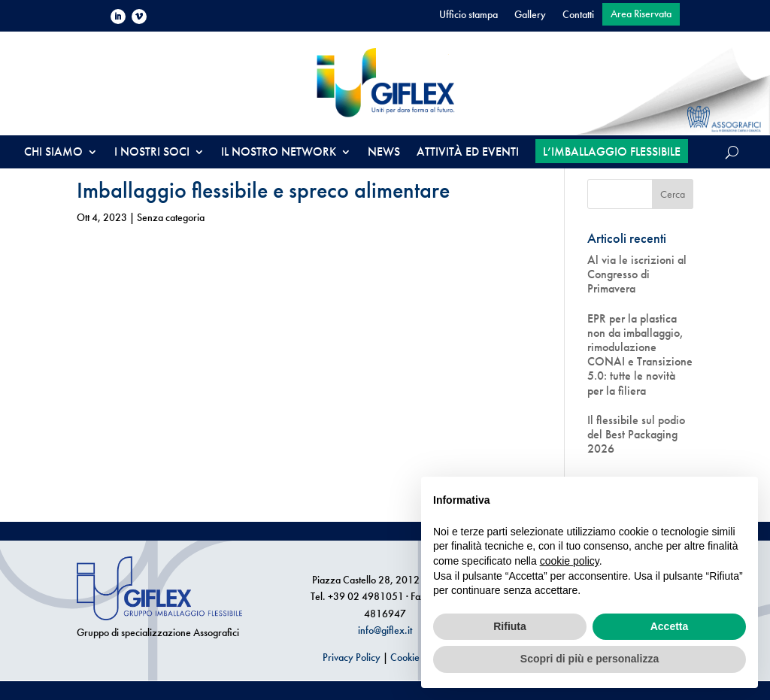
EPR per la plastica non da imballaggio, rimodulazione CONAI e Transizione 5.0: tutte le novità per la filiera (640, 355)
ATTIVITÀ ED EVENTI (468, 153)
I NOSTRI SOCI (152, 153)
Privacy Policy (352, 657)
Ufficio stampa (468, 15)
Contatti (578, 15)
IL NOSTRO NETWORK (279, 153)
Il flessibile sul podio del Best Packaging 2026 (636, 435)
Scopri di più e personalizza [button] (590, 659)
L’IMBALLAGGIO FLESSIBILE (612, 152)
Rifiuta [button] (510, 626)
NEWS (384, 153)
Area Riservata (641, 14)
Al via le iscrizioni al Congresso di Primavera (637, 274)
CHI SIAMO (53, 153)
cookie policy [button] (570, 561)
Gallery (530, 15)
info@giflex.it (385, 630)
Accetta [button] (670, 626)
